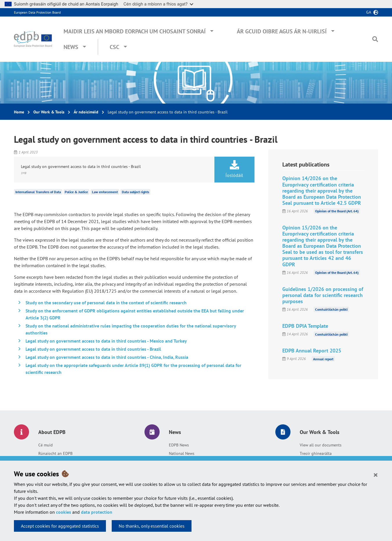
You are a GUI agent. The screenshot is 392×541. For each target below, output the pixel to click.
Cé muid (46, 445)
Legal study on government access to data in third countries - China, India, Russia (107, 357)
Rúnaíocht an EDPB (55, 453)
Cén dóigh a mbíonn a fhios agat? (158, 4)
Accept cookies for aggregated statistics (60, 526)
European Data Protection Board (37, 12)
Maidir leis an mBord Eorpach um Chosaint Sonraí (135, 31)
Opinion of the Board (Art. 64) (337, 211)
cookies (64, 512)
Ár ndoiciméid (86, 112)
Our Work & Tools (49, 112)
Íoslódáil (234, 169)
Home (19, 112)
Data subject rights (136, 192)
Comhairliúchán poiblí (331, 309)
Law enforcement (105, 192)
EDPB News (179, 445)
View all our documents (321, 445)
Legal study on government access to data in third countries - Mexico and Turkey (106, 341)
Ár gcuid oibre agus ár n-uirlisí (282, 31)
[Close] (376, 475)
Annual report (323, 359)
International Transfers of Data (38, 192)
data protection (97, 512)
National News (182, 453)
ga (369, 12)
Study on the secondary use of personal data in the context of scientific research (106, 303)
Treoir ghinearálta (316, 453)
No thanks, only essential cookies (152, 526)
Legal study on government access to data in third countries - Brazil (93, 349)
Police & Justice (76, 192)
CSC (114, 47)
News (71, 47)
